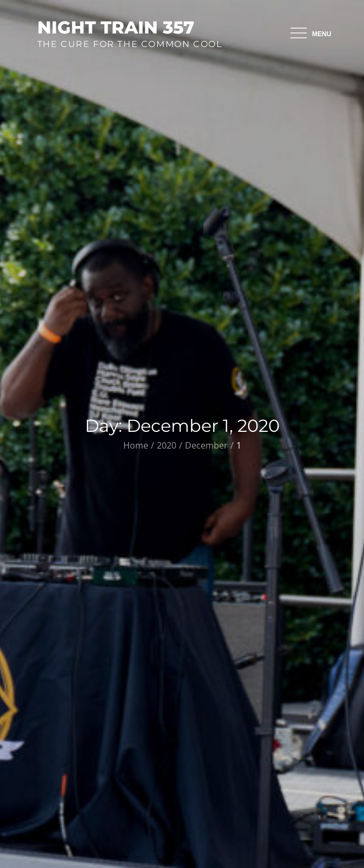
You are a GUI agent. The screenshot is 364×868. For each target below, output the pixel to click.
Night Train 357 (116, 27)
